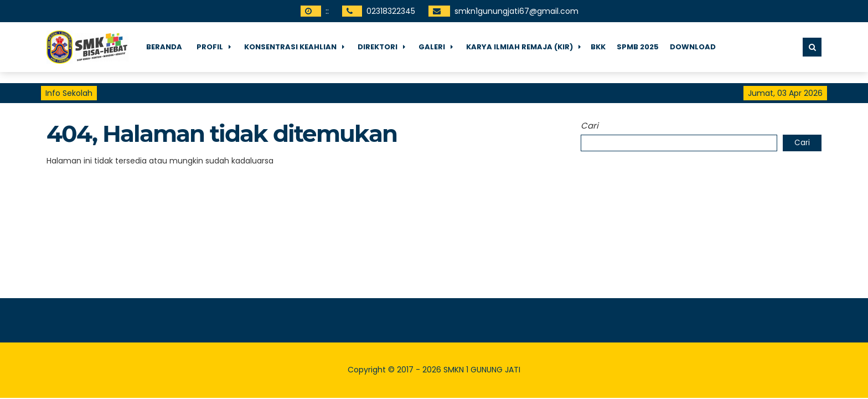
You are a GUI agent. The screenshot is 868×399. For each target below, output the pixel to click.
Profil (210, 47)
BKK (598, 47)
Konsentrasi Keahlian (290, 47)
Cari (590, 126)
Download (693, 47)
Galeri (432, 47)
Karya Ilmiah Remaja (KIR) (520, 47)
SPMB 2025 (638, 47)
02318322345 (391, 11)
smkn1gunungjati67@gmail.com (516, 11)
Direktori (378, 47)
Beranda (164, 47)
